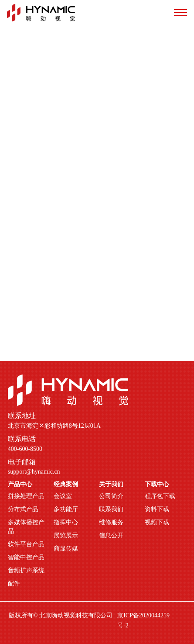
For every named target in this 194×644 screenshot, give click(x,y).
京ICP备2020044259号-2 (143, 620)
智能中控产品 (26, 557)
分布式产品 (23, 509)
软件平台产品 (26, 544)
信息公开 (111, 535)
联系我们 (111, 509)
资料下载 (157, 509)
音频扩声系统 (26, 570)
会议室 (63, 496)
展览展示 (66, 535)
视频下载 (157, 522)
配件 (14, 583)
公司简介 (111, 496)
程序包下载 (160, 496)
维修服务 (111, 522)
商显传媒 (66, 549)
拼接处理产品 (26, 496)
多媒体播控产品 (26, 527)
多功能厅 (66, 509)
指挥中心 (66, 522)
